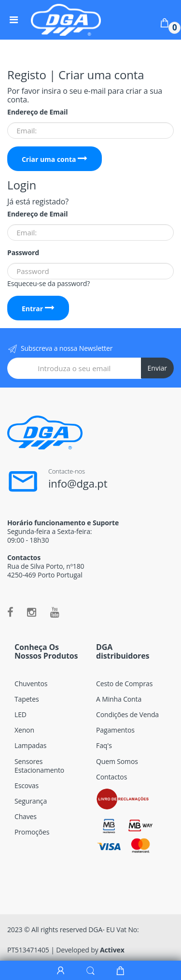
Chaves (26, 816)
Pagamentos (115, 730)
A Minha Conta (119, 699)
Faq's (104, 745)
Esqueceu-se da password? (49, 283)
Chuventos (31, 684)
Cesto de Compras (124, 684)
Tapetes (27, 699)
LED (21, 714)
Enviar (157, 368)
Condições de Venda (127, 714)
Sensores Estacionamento (39, 766)
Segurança (31, 801)
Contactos (111, 777)
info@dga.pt (78, 483)
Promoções (32, 832)
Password (23, 253)
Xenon (24, 730)
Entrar (38, 309)
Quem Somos (117, 761)
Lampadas (30, 745)
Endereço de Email (37, 112)
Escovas (27, 785)
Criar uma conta (55, 159)
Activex (112, 950)
